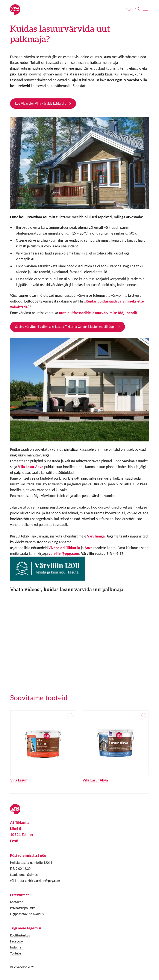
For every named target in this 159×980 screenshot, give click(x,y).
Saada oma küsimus (24, 875)
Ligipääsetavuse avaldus (27, 914)
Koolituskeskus (20, 935)
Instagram (17, 947)
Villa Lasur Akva (95, 780)
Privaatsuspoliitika (23, 908)
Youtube (16, 953)
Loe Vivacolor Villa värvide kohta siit (40, 103)
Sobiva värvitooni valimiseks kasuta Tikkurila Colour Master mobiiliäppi (65, 327)
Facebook (17, 941)
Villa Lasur (18, 780)
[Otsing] (138, 9)
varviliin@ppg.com (64, 554)
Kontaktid (17, 902)
